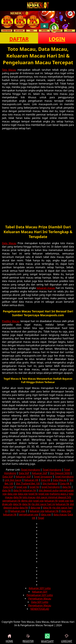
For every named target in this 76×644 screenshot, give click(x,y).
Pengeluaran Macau (40, 599)
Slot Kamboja (50, 483)
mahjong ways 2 (59, 494)
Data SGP (24, 473)
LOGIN (57, 39)
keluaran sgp (18, 511)
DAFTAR (19, 39)
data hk (67, 487)
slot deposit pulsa (49, 490)
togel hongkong (51, 487)
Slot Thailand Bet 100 (28, 483)
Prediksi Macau (11, 321)
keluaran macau (46, 288)
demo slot (27, 501)
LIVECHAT (67, 638)
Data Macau (9, 243)
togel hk (34, 487)
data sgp (12, 494)
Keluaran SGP (40, 473)
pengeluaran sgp (29, 514)
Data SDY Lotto (40, 602)
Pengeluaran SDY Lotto (40, 595)
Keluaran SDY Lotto (40, 588)
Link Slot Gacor (13, 480)
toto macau (29, 497)
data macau (60, 514)
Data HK (46, 480)
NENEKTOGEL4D (40, 609)
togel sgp (22, 487)
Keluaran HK (31, 480)
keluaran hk (29, 490)
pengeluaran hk (11, 501)
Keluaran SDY (40, 592)
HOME (9, 638)
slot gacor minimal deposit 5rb (54, 497)
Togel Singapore (43, 477)
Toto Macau (9, 70)
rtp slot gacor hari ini (43, 504)
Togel (41, 518)
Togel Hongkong (31, 470)
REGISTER (28, 638)
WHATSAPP (47, 638)
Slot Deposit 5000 (60, 473)
